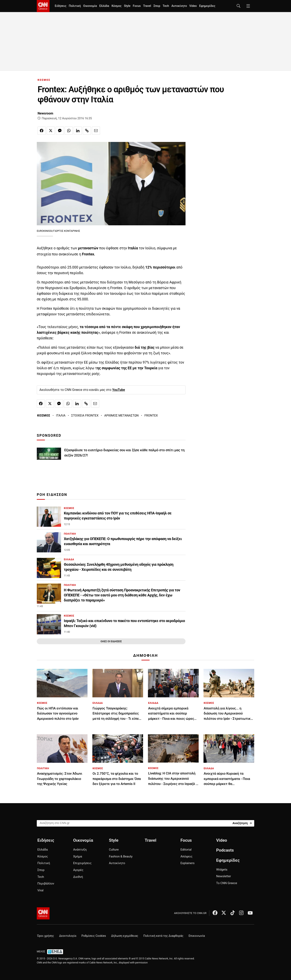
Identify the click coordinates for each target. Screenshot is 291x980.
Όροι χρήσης (46, 936)
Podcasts (225, 850)
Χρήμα (78, 856)
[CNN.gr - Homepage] (43, 6)
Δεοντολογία (68, 936)
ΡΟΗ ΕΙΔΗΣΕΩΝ (52, 495)
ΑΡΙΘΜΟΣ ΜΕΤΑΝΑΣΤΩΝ (121, 416)
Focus (137, 6)
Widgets (222, 870)
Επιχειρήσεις (82, 863)
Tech (166, 6)
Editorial (186, 850)
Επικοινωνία (197, 936)
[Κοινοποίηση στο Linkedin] (78, 131)
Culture (114, 850)
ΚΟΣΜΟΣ (44, 80)
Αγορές (78, 870)
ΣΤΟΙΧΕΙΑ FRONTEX (85, 416)
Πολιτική (75, 6)
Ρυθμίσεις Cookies (94, 936)
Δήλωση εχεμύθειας (125, 936)
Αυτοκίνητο (179, 6)
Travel (147, 6)
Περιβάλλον (46, 883)
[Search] (242, 823)
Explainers (188, 863)
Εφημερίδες (207, 6)
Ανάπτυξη (80, 850)
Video (193, 6)
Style (127, 6)
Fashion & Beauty (121, 856)
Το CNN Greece (227, 883)
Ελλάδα (104, 6)
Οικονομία (90, 6)
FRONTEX (151, 416)
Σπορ (157, 6)
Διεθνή (78, 877)
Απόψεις (186, 856)
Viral (40, 890)
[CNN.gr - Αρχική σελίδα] (43, 913)
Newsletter (224, 876)
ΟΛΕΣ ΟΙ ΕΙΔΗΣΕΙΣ (111, 641)
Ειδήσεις (61, 6)
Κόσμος (117, 6)
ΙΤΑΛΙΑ (61, 416)
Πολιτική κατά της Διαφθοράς (163, 936)
